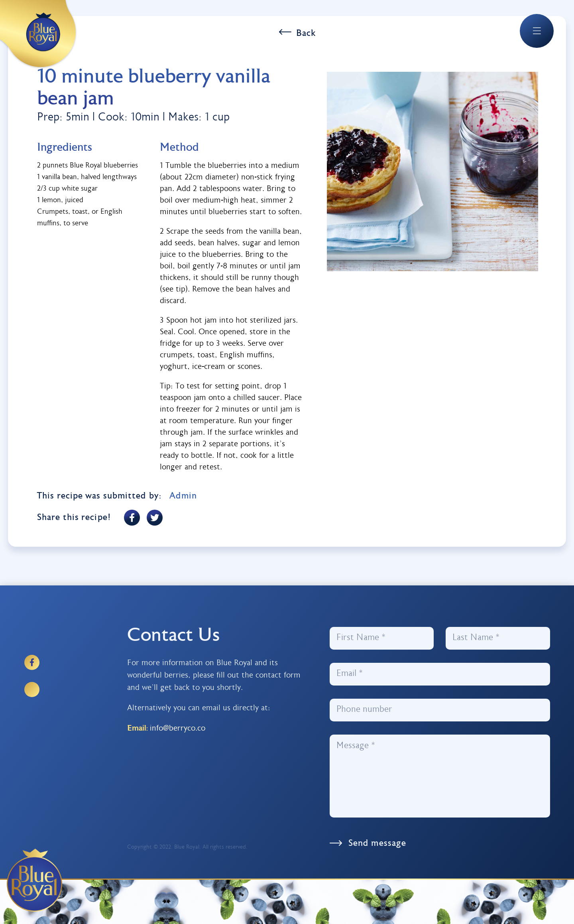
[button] (537, 31)
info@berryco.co (178, 729)
